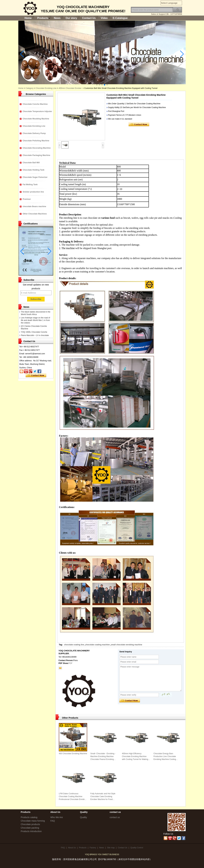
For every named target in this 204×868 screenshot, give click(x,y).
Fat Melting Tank (30, 185)
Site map (111, 848)
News (57, 18)
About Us (72, 848)
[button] (97, 85)
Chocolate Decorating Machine (37, 148)
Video (104, 18)
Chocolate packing (30, 828)
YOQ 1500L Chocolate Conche (34, 332)
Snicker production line (33, 192)
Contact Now (36, 375)
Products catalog (29, 817)
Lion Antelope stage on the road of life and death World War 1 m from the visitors (35, 320)
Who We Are (57, 817)
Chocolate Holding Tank (33, 170)
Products (43, 18)
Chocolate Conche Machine (35, 104)
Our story (71, 18)
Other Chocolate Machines (35, 214)
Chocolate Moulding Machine (36, 119)
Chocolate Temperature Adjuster (37, 111)
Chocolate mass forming (33, 821)
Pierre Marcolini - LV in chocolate (35, 335)
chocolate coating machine (98, 645)
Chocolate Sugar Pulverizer (35, 177)
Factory (93, 848)
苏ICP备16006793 (107, 859)
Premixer (27, 199)
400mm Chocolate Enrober (70, 88)
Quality (84, 817)
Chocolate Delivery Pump (34, 133)
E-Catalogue (120, 18)
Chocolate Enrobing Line (46, 88)
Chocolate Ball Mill (31, 163)
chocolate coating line (74, 645)
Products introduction (31, 831)
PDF (70, 663)
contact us (115, 817)
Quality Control (137, 848)
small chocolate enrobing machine (126, 645)
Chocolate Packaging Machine (36, 155)
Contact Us (89, 18)
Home (28, 18)
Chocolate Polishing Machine (36, 141)
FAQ (53, 821)
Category (30, 88)
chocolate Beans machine (34, 206)
